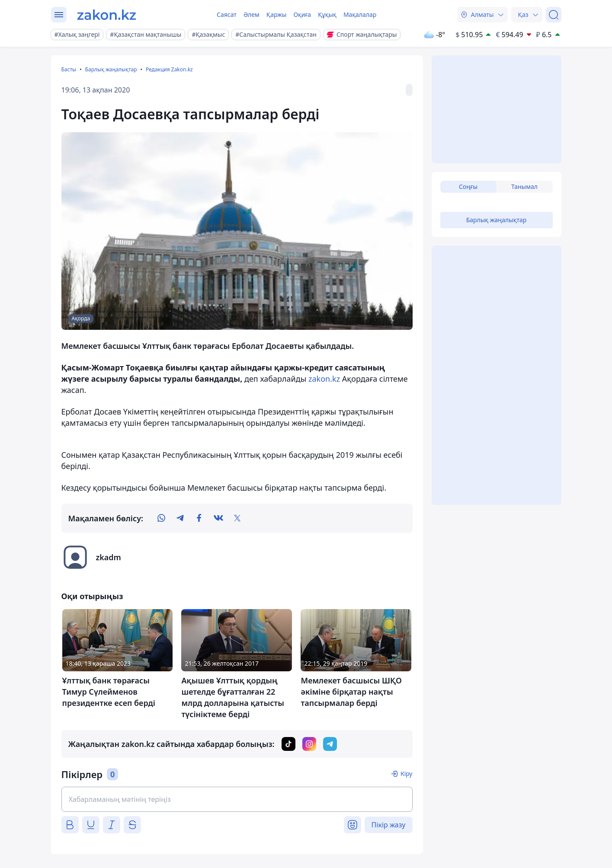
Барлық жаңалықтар (111, 69)
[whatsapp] (161, 518)
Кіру (407, 774)
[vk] (218, 518)
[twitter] (237, 518)
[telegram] (180, 518)
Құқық (327, 14)
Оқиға (302, 14)
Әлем (252, 14)
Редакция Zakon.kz (169, 69)
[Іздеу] (554, 15)
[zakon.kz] (107, 15)
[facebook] (199, 518)
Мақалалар (360, 14)
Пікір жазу (389, 825)
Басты (69, 69)
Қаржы (277, 14)
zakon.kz (324, 379)
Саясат (227, 14)
